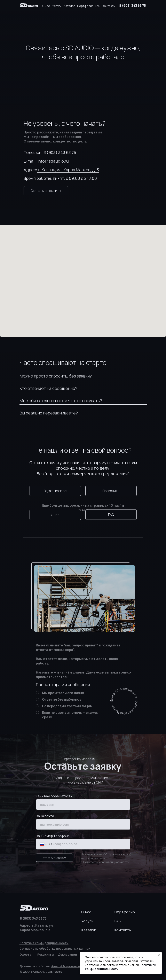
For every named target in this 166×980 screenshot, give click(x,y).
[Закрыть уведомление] (159, 955)
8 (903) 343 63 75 (133, 6)
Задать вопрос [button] (55, 491)
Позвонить (111, 491)
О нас (46, 6)
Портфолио (85, 6)
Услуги (57, 6)
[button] (46, 954)
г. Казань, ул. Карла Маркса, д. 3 (68, 170)
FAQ (98, 6)
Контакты (109, 6)
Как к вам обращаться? (54, 796)
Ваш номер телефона (53, 836)
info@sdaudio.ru (53, 161)
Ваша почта (45, 816)
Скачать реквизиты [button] (46, 191)
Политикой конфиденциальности (106, 862)
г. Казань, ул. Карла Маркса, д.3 (37, 928)
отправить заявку (54, 858)
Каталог (69, 6)
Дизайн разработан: (50, 966)
